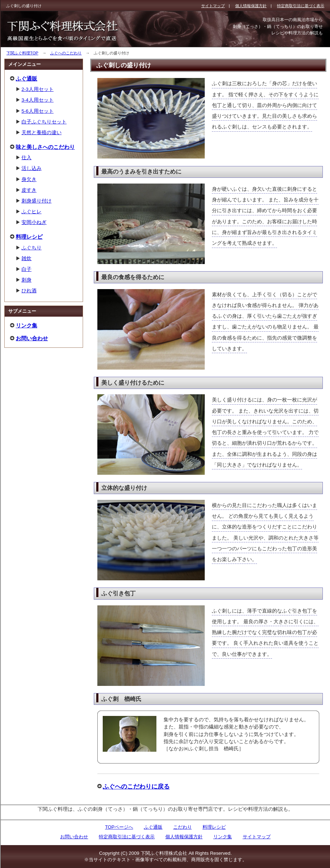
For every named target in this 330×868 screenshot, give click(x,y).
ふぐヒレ (31, 212)
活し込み (31, 168)
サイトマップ (257, 837)
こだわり (183, 827)
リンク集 (26, 325)
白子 (26, 269)
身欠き (29, 179)
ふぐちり (31, 248)
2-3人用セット (38, 89)
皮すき (29, 190)
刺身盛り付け (37, 201)
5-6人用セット (38, 111)
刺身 (26, 280)
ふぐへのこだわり (66, 53)
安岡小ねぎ (34, 222)
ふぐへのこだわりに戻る (136, 786)
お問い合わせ (32, 338)
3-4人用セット (38, 100)
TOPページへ (119, 827)
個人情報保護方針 (184, 837)
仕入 (26, 158)
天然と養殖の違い (42, 133)
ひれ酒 (29, 291)
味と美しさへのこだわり (45, 147)
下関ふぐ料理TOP (22, 53)
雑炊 (26, 259)
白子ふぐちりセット (44, 122)
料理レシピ (29, 237)
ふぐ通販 (26, 79)
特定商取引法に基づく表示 (127, 837)
